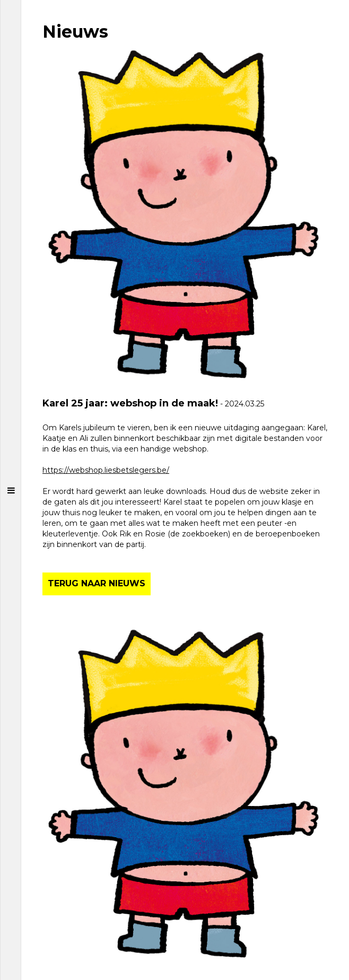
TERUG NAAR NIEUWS (97, 583)
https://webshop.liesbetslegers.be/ (106, 470)
